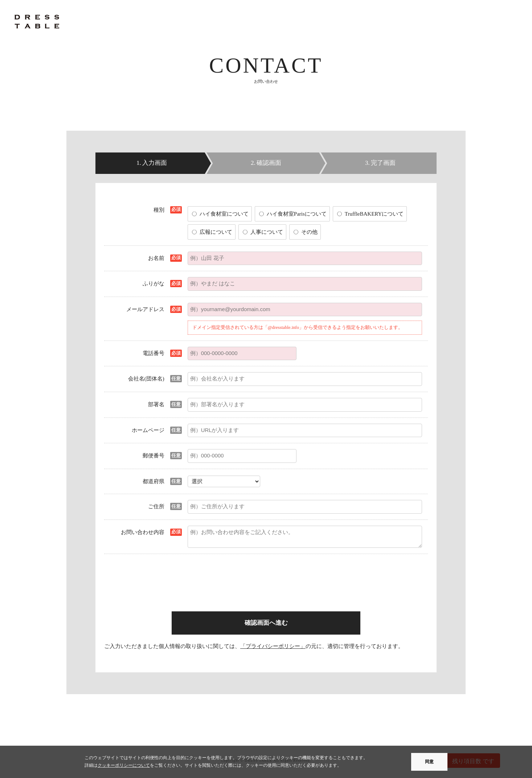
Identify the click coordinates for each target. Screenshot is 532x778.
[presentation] (243, 574)
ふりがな (154, 284)
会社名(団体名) (146, 379)
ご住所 (156, 506)
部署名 (156, 404)
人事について (267, 232)
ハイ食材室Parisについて (297, 214)
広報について (216, 232)
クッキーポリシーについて (124, 765)
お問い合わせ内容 (143, 532)
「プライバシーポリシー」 (273, 646)
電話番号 (154, 353)
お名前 (156, 258)
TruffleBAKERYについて (374, 214)
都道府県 (154, 481)
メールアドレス (145, 309)
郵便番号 (154, 456)
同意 (429, 762)
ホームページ (148, 430)
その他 (309, 232)
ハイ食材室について (224, 214)
